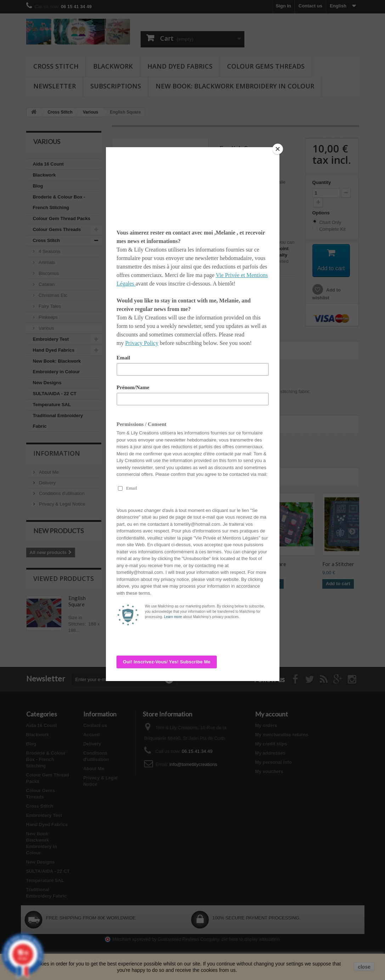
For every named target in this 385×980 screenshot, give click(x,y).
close (364, 967)
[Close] (278, 149)
